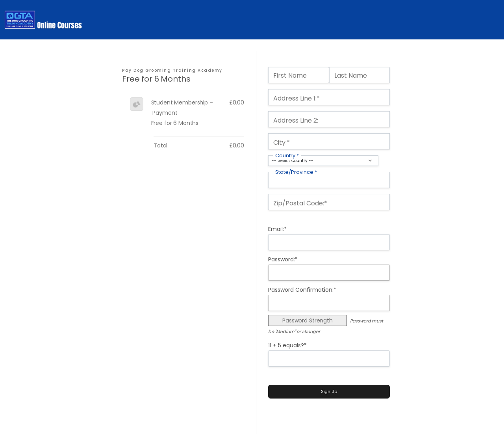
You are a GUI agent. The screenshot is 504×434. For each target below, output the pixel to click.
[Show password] (380, 273)
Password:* (283, 259)
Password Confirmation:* (302, 290)
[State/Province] (329, 180)
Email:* (277, 229)
